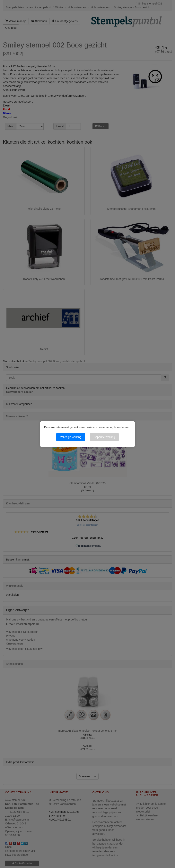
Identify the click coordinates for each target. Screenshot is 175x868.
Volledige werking (71, 437)
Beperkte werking (104, 437)
